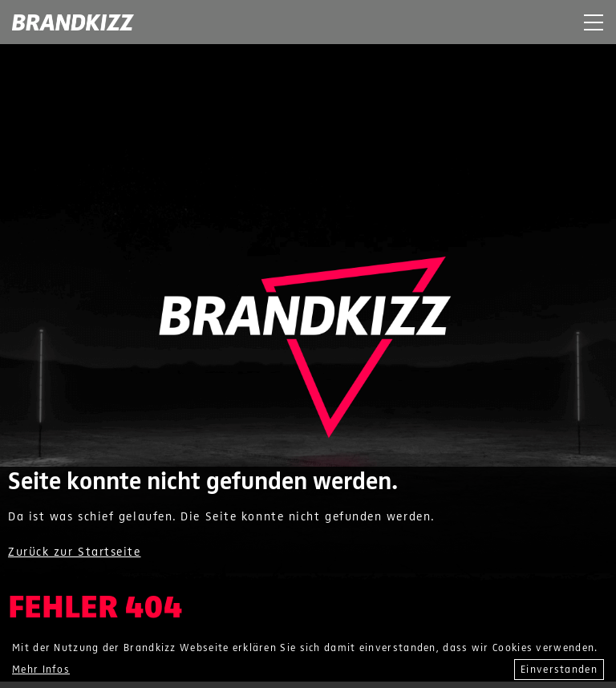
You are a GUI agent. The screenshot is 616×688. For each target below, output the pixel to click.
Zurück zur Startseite (75, 552)
